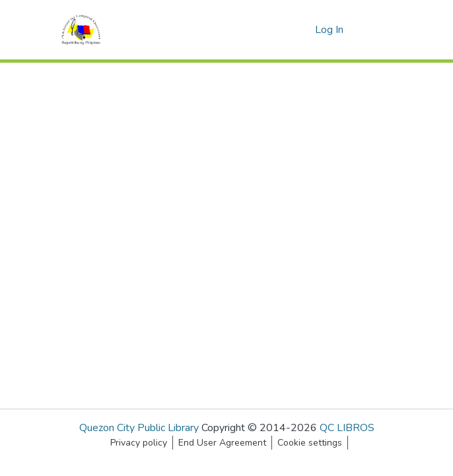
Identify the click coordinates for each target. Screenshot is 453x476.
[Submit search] (284, 30)
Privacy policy (139, 443)
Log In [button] (330, 30)
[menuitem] (303, 30)
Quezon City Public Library (139, 428)
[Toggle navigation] (376, 30)
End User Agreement (222, 443)
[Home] (81, 30)
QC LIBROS (347, 428)
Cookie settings (310, 443)
